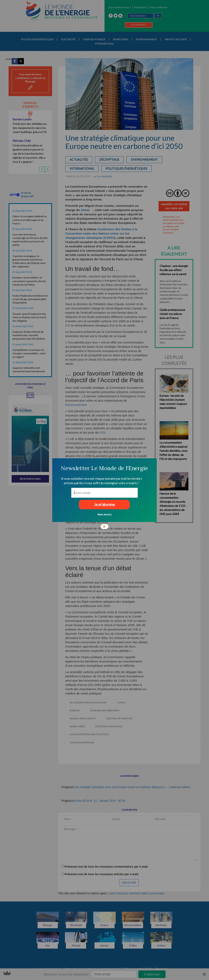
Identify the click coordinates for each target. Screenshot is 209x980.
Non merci (105, 514)
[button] (104, 468)
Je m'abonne (104, 504)
